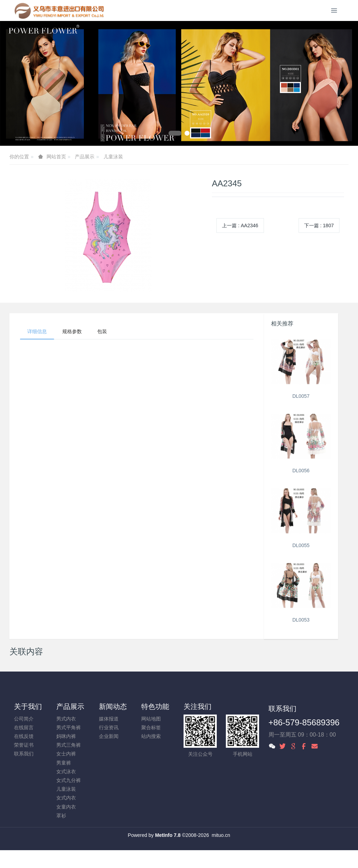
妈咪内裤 (66, 736)
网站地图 (151, 719)
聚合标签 (151, 727)
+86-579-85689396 (304, 722)
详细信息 (37, 331)
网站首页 (56, 157)
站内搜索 (151, 736)
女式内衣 (66, 798)
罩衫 (61, 816)
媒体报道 (109, 719)
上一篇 (240, 225)
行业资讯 (109, 727)
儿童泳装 (113, 157)
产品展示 (85, 157)
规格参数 (72, 331)
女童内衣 (66, 807)
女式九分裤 (69, 780)
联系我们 (24, 754)
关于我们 (28, 706)
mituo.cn (221, 835)
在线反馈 (24, 736)
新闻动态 (113, 706)
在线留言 (24, 727)
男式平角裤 (69, 727)
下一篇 (319, 225)
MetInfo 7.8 (168, 835)
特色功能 (155, 706)
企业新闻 (109, 736)
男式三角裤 (69, 745)
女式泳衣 (66, 772)
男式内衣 (66, 719)
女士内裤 (66, 754)
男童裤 (64, 763)
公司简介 (24, 719)
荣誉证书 (24, 745)
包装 (102, 331)
